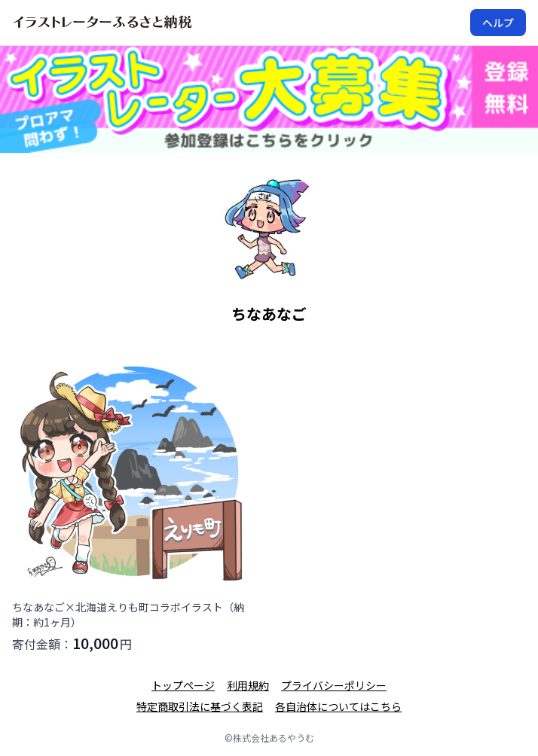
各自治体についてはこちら (338, 706)
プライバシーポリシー (334, 685)
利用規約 (248, 685)
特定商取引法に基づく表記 (200, 706)
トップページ (183, 685)
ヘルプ (498, 23)
